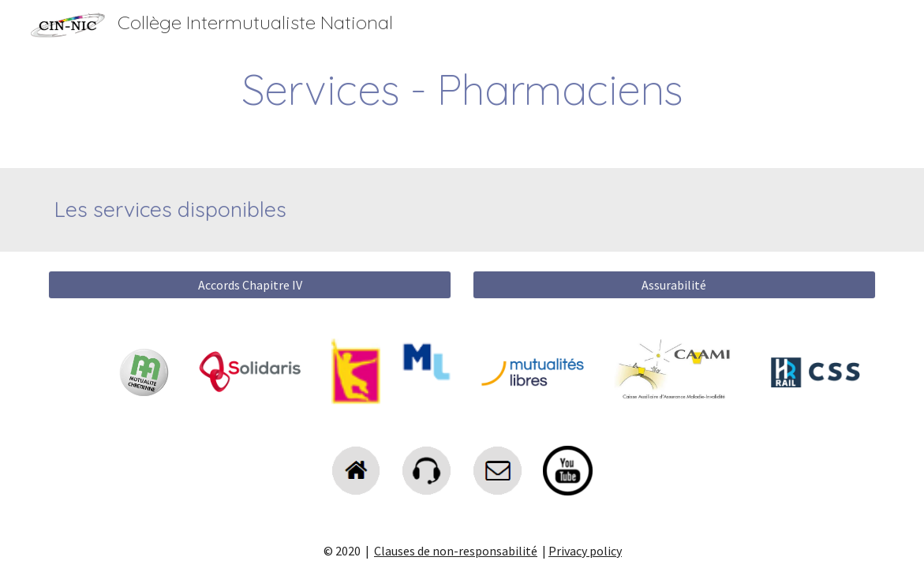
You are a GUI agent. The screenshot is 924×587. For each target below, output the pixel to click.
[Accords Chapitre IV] (250, 285)
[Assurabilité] (674, 285)
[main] (462, 90)
